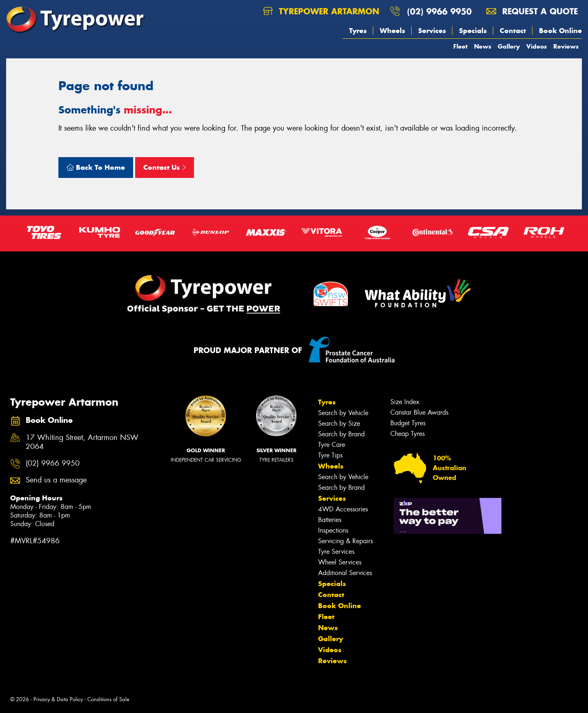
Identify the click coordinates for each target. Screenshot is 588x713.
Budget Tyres (408, 423)
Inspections (333, 530)
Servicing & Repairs (345, 541)
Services (432, 31)
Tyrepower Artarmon (321, 11)
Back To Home (96, 167)
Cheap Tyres (408, 434)
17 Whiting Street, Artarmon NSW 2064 (82, 442)
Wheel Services (340, 562)
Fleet (460, 46)
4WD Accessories (343, 509)
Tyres (358, 31)
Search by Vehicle (343, 413)
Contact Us (165, 167)
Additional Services (345, 573)
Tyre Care (332, 445)
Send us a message (56, 480)
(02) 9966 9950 (439, 11)
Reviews (566, 46)
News (483, 46)
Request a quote (532, 11)
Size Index (405, 402)
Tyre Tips (330, 455)
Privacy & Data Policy (58, 699)
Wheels (392, 31)
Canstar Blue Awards (419, 412)
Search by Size (339, 423)
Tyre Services (336, 552)
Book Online (560, 31)
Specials (473, 31)
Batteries (330, 520)
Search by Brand (341, 434)
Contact (513, 31)
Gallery (509, 46)
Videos (537, 46)
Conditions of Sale (108, 699)
